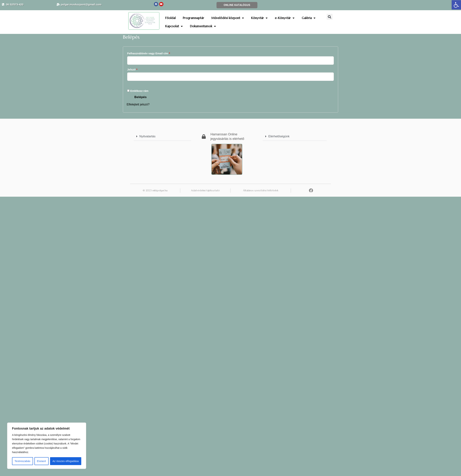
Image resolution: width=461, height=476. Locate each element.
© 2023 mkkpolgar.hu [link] (155, 190)
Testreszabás (22, 461)
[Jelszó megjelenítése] (134, 84)
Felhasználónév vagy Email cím (154, 53)
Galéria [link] (309, 18)
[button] (330, 17)
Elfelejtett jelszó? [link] (138, 104)
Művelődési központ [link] (228, 18)
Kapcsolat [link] (174, 26)
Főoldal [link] (170, 18)
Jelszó (138, 69)
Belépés (141, 97)
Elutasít (42, 461)
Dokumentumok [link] (203, 26)
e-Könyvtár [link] (285, 18)
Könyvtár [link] (259, 18)
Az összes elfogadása (66, 461)
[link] (456, 5)
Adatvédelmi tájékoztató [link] (205, 190)
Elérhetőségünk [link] (279, 136)
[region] (47, 446)
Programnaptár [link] (193, 18)
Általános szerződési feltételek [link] (261, 190)
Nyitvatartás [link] (147, 136)
